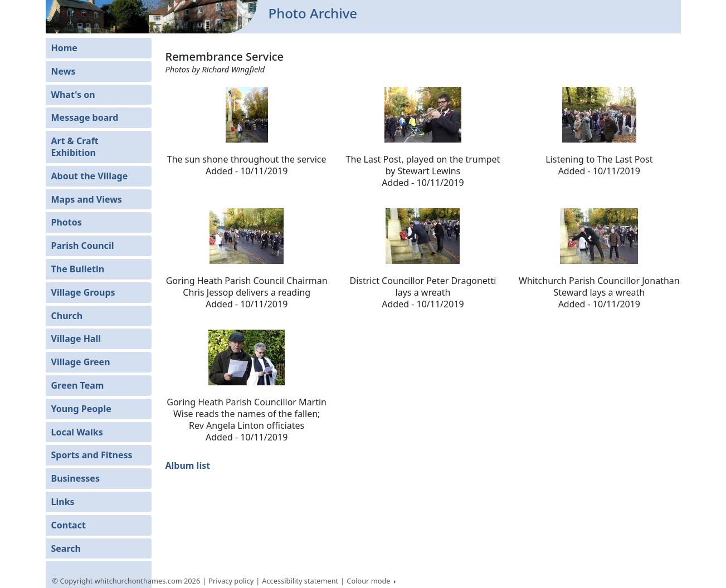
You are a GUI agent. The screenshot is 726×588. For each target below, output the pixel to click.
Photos (67, 222)
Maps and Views (87, 199)
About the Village (90, 176)
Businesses (75, 478)
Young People (81, 409)
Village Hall (76, 339)
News (64, 71)
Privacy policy (231, 581)
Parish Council (83, 246)
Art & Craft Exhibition (75, 147)
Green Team (78, 385)
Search (66, 548)
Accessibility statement (300, 581)
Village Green (81, 362)
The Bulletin (78, 269)
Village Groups (83, 292)
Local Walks (77, 432)
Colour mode (369, 581)
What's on (73, 95)
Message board (85, 117)
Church (67, 316)
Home (64, 48)
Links (63, 502)
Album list (188, 465)
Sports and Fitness (92, 455)
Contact (69, 525)
